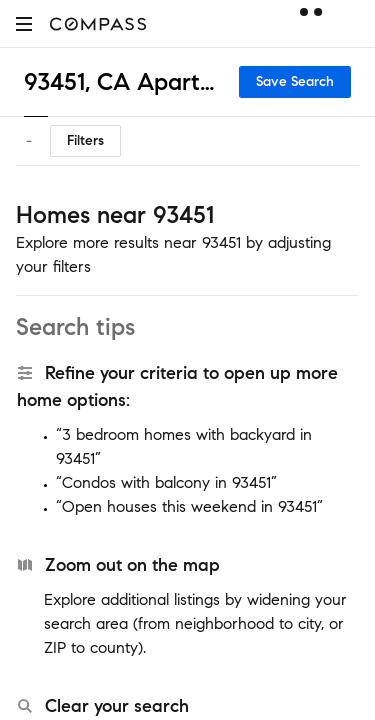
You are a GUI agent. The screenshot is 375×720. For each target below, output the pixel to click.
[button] (24, 23)
